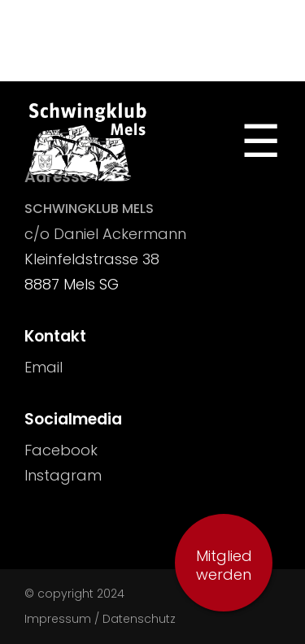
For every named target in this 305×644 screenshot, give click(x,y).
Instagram (63, 475)
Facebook (61, 450)
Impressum (58, 619)
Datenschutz (139, 619)
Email (44, 367)
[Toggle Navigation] (261, 142)
